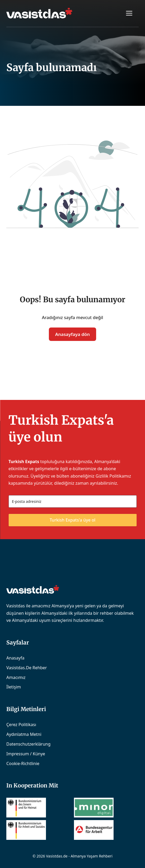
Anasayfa (15, 658)
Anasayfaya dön (72, 334)
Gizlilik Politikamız (113, 476)
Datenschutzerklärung (28, 744)
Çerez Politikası (21, 725)
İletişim (14, 687)
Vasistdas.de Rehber (27, 668)
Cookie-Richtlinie (23, 763)
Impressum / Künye (26, 754)
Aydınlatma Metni (24, 734)
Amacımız (16, 677)
